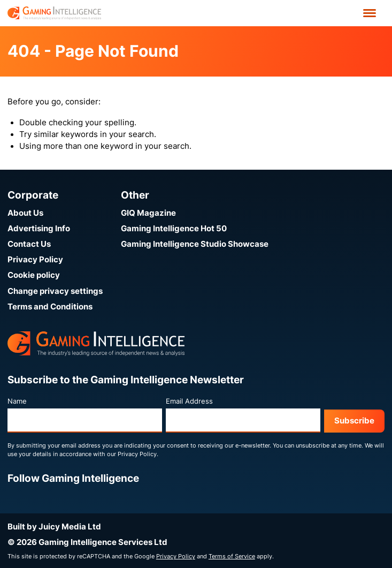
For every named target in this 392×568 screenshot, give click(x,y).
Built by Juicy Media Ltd (54, 527)
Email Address (189, 401)
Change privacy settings (55, 291)
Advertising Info (39, 229)
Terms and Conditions (50, 307)
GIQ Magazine (148, 213)
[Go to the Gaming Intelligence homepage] (54, 13)
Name (17, 401)
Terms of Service (232, 556)
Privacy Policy (35, 260)
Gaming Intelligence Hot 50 (174, 229)
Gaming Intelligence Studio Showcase (195, 244)
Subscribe (354, 421)
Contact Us (29, 244)
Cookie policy (34, 275)
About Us (25, 213)
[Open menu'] (369, 13)
